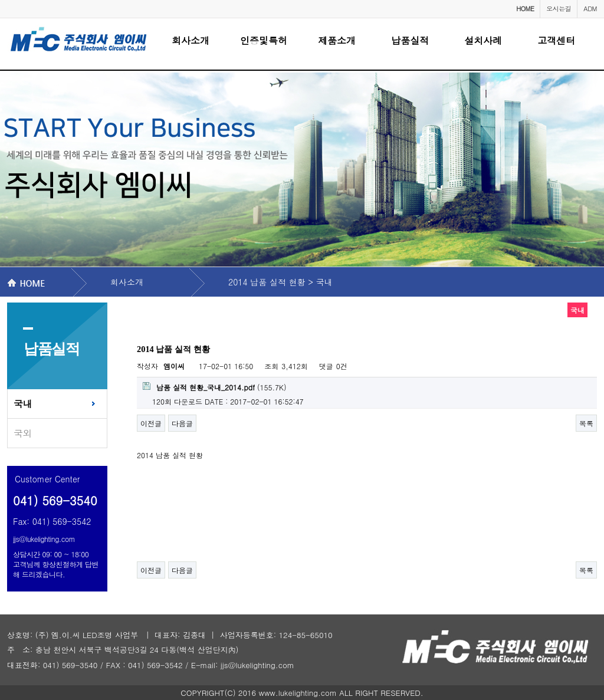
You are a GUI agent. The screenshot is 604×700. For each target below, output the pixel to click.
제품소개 (337, 40)
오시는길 (559, 9)
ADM (590, 9)
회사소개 (191, 40)
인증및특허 (264, 40)
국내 (23, 404)
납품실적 (410, 40)
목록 (586, 423)
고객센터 (556, 40)
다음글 (182, 423)
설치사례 (483, 40)
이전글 (151, 423)
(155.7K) (214, 387)
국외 (23, 433)
